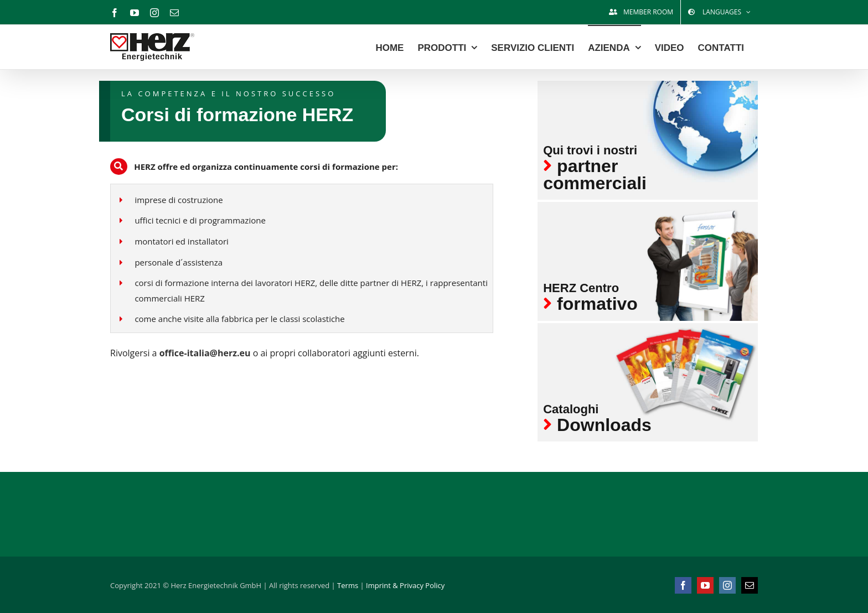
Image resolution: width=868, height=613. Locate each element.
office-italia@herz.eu (206, 353)
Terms (348, 585)
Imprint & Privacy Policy (405, 585)
